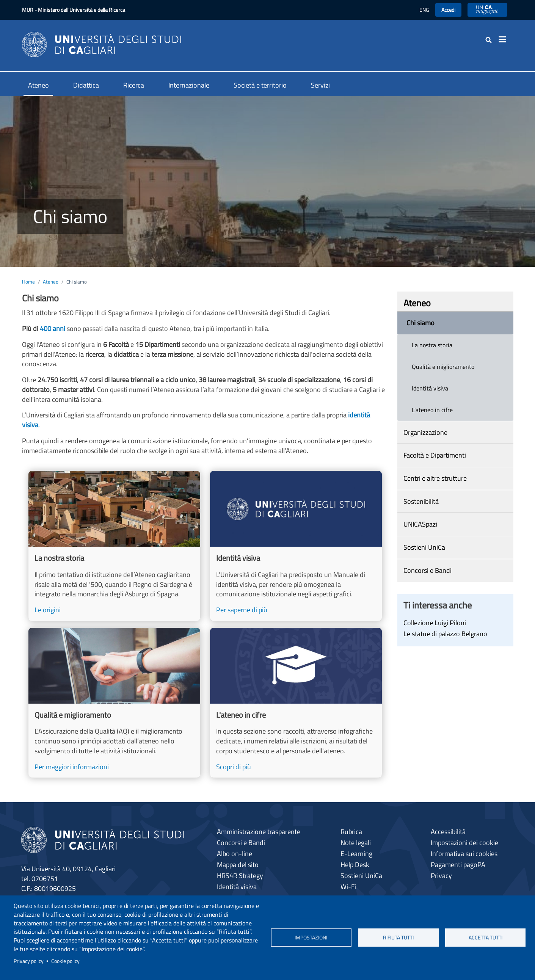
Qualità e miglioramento (443, 367)
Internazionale (189, 85)
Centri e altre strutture (435, 478)
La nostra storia (432, 345)
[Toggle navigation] (505, 39)
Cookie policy (65, 961)
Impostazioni (311, 938)
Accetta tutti (486, 938)
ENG (424, 10)
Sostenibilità (421, 501)
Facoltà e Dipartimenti (435, 455)
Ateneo (38, 85)
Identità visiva (430, 388)
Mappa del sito (238, 865)
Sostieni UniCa (424, 547)
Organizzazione (425, 432)
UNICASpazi (420, 524)
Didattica (86, 85)
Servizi (320, 85)
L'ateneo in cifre (432, 410)
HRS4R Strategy (240, 876)
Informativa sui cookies (464, 854)
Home (28, 282)
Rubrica (351, 832)
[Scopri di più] (296, 703)
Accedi (448, 10)
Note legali (356, 843)
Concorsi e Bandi (428, 570)
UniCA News (487, 10)
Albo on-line (235, 854)
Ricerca (134, 85)
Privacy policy (29, 961)
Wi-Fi (348, 887)
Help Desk (355, 865)
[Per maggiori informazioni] (114, 703)
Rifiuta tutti (398, 938)
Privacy (441, 876)
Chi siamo (420, 323)
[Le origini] (114, 546)
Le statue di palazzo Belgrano (445, 634)
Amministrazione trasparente (259, 832)
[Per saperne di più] (296, 546)
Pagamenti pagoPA (458, 865)
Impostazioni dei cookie (464, 843)
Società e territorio (260, 85)
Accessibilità (448, 832)
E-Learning (356, 854)
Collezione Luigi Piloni (435, 623)
